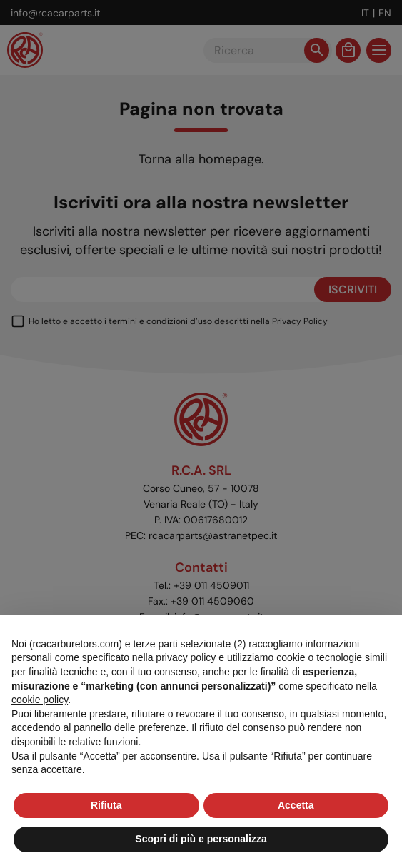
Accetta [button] (296, 805)
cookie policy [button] (40, 700)
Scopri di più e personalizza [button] (201, 839)
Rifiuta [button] (106, 805)
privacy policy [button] (186, 657)
